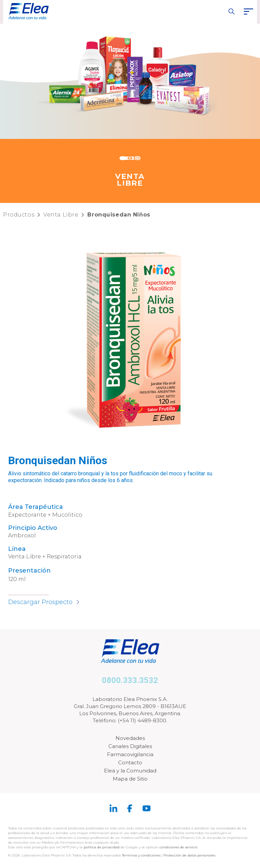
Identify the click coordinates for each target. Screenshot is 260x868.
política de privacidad (102, 847)
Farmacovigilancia (130, 754)
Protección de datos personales (189, 855)
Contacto (130, 762)
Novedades (130, 738)
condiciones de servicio (178, 847)
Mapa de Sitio (130, 779)
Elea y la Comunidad (130, 771)
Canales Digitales (130, 746)
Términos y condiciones (141, 855)
